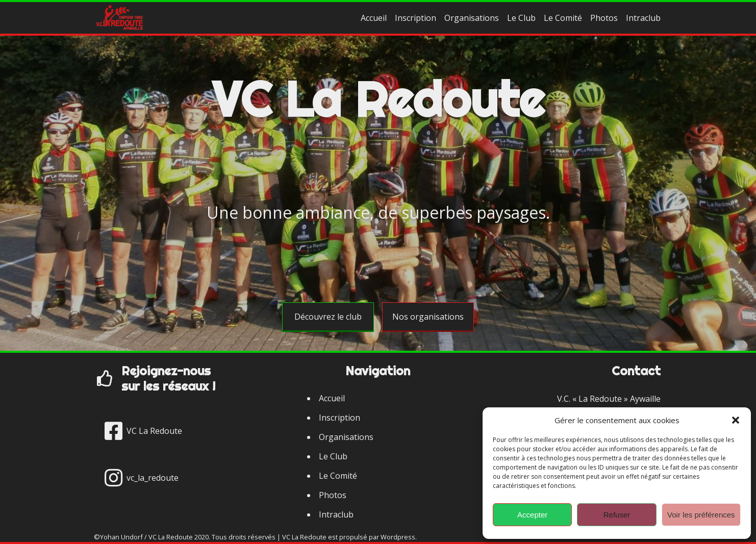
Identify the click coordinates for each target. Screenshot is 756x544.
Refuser (617, 515)
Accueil (374, 18)
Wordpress (398, 537)
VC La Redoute (378, 99)
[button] (736, 420)
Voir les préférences (701, 515)
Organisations (472, 18)
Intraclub (643, 18)
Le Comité (563, 18)
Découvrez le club (328, 317)
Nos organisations (428, 317)
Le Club (521, 18)
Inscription (415, 18)
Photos (604, 18)
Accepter (532, 515)
